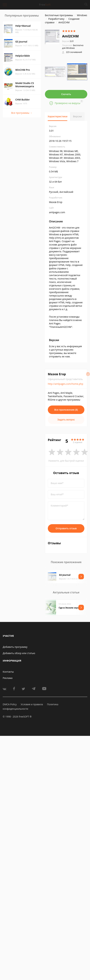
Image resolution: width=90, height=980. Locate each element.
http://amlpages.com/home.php (66, 384)
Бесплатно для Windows (73, 47)
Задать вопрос (66, 420)
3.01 (68, 41)
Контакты (8, 672)
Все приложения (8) (66, 410)
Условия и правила (32, 704)
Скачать (66, 94)
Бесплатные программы (59, 15)
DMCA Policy (10, 704)
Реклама (8, 678)
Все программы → (22, 113)
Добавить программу (15, 647)
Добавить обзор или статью (19, 653)
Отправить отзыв (66, 528)
